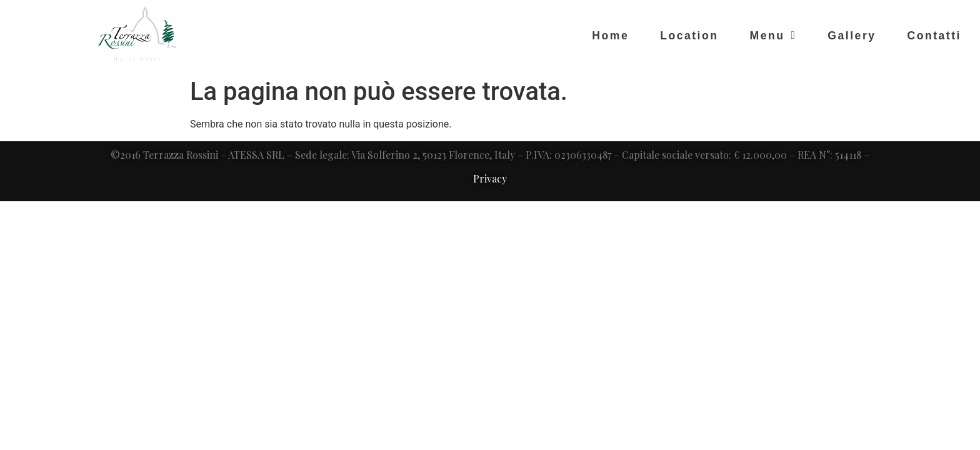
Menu (773, 36)
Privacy (490, 178)
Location (689, 36)
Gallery (852, 36)
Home (610, 36)
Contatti (934, 36)
